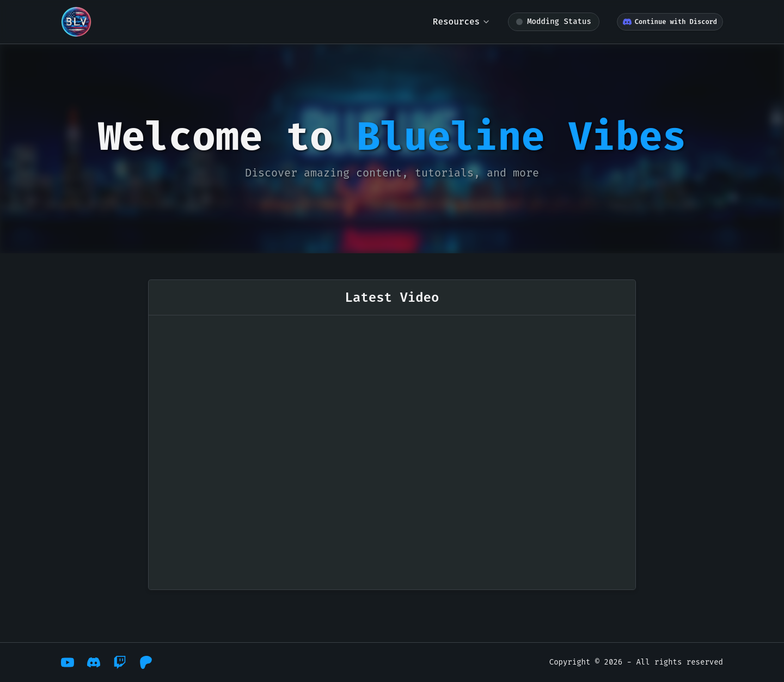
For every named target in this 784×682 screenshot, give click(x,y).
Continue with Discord (670, 22)
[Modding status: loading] (554, 22)
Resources (462, 22)
